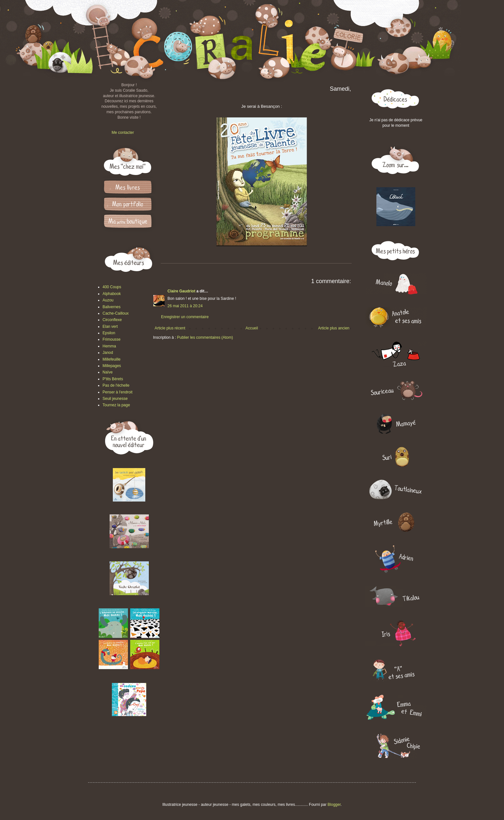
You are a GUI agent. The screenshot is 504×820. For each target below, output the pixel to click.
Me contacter (123, 133)
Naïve (108, 372)
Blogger (334, 805)
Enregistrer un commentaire (185, 317)
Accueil (252, 328)
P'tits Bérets (113, 379)
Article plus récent (170, 328)
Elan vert (110, 327)
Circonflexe (112, 320)
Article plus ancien (334, 328)
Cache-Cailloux (116, 313)
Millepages (112, 366)
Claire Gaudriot (181, 291)
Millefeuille (112, 359)
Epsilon (109, 333)
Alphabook (112, 294)
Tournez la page (116, 405)
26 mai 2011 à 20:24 (185, 306)
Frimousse (112, 339)
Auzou (108, 300)
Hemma (109, 346)
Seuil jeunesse (115, 399)
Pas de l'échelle (116, 385)
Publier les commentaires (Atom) (205, 337)
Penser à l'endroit (117, 392)
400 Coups (112, 287)
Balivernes (112, 307)
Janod (108, 353)
